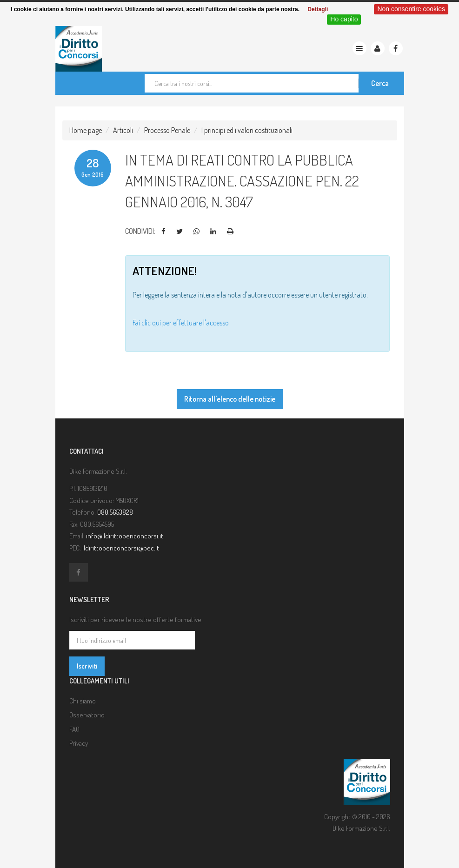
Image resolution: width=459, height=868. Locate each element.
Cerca (380, 83)
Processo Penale (167, 130)
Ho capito (344, 19)
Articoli (123, 130)
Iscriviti (87, 666)
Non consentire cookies (411, 9)
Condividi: (140, 231)
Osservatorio (87, 715)
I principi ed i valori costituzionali (247, 130)
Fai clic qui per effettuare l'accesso (181, 323)
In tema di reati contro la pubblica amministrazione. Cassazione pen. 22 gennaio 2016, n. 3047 (242, 181)
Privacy (79, 743)
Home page (86, 130)
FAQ (74, 729)
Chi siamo (83, 701)
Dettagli (318, 9)
